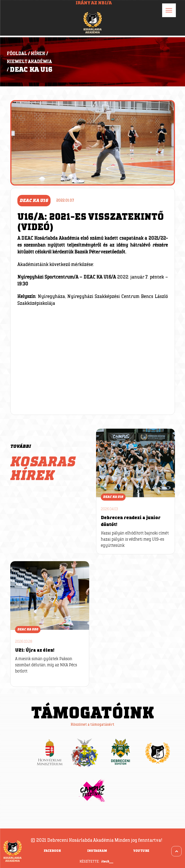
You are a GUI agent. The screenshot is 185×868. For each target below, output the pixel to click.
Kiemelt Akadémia (29, 62)
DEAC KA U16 (31, 70)
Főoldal (17, 54)
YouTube (141, 851)
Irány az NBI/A (94, 3)
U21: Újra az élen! (35, 650)
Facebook (52, 851)
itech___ (107, 861)
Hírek (38, 54)
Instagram (97, 851)
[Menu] (169, 10)
